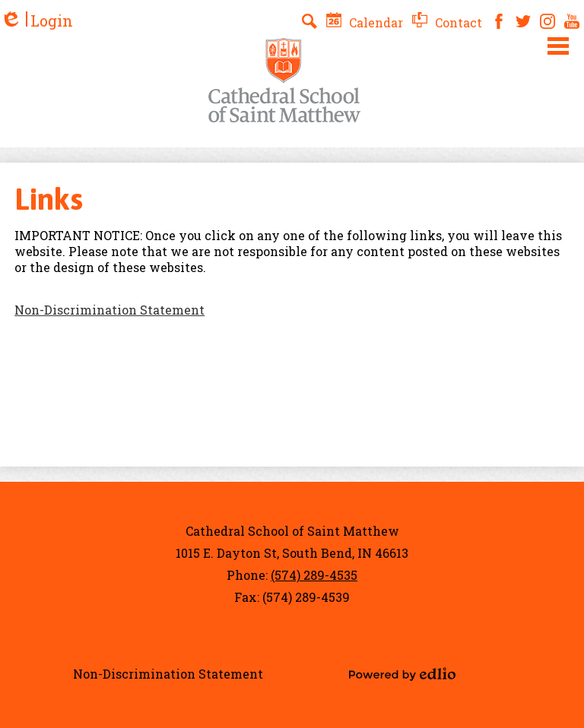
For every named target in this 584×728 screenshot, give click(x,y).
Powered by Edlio (402, 674)
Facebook (499, 21)
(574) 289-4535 (314, 575)
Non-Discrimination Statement (109, 310)
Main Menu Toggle (558, 46)
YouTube (572, 21)
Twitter (523, 21)
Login (36, 21)
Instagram (547, 21)
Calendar (365, 22)
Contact (447, 22)
